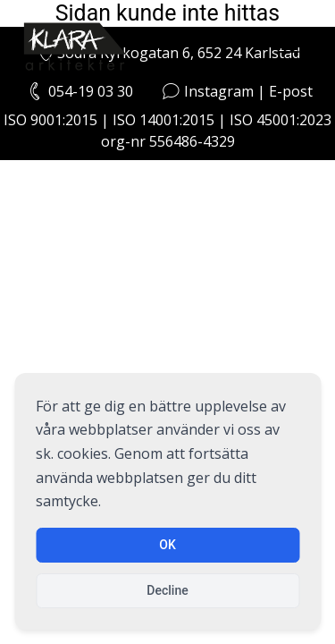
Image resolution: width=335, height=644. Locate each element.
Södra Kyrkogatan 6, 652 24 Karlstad (167, 53)
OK (167, 545)
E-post (291, 91)
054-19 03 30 (91, 91)
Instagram (219, 91)
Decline (167, 590)
